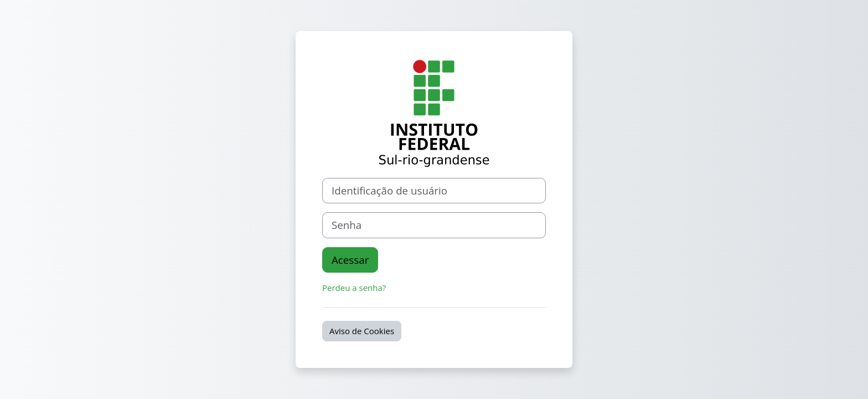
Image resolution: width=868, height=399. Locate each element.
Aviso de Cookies (362, 331)
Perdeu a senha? (354, 288)
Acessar (350, 260)
